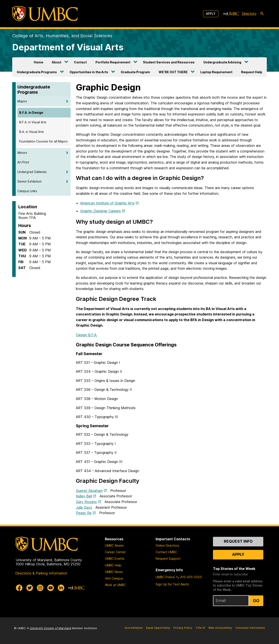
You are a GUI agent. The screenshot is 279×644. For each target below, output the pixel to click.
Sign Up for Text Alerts (172, 584)
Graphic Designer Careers (100, 211)
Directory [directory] (249, 14)
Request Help (252, 72)
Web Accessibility (220, 628)
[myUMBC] (231, 14)
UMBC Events (115, 558)
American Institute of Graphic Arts (107, 203)
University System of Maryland (50, 628)
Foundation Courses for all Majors (43, 141)
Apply (211, 14)
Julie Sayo (84, 507)
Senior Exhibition (30, 181)
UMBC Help (113, 565)
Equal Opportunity (158, 628)
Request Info (238, 541)
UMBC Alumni (114, 545)
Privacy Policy (183, 628)
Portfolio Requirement (113, 62)
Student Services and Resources (169, 62)
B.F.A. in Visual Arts (33, 122)
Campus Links (27, 191)
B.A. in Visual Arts (31, 132)
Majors (22, 101)
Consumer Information (250, 628)
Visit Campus (114, 578)
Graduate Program (135, 72)
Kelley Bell (84, 496)
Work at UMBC (115, 585)
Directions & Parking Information (41, 573)
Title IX (200, 628)
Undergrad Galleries (32, 172)
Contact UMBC (166, 552)
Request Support (168, 558)
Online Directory (167, 545)
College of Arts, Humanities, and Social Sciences (62, 36)
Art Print (23, 162)
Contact (80, 62)
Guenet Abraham (89, 491)
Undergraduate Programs (37, 72)
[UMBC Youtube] (51, 588)
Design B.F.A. (87, 335)
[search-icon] (262, 14)
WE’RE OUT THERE (173, 72)
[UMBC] (45, 14)
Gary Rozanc (86, 502)
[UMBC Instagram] (40, 588)
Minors (22, 153)
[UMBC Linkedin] (61, 588)
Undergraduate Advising (222, 62)
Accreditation (134, 628)
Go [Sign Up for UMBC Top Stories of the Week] (256, 601)
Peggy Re (84, 513)
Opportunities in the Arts (89, 72)
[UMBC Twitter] (30, 588)
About (57, 62)
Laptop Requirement (216, 72)
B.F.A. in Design (31, 113)
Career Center (115, 552)
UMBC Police (165, 577)
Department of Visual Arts (68, 47)
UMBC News (114, 572)
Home (38, 62)
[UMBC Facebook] (19, 588)
